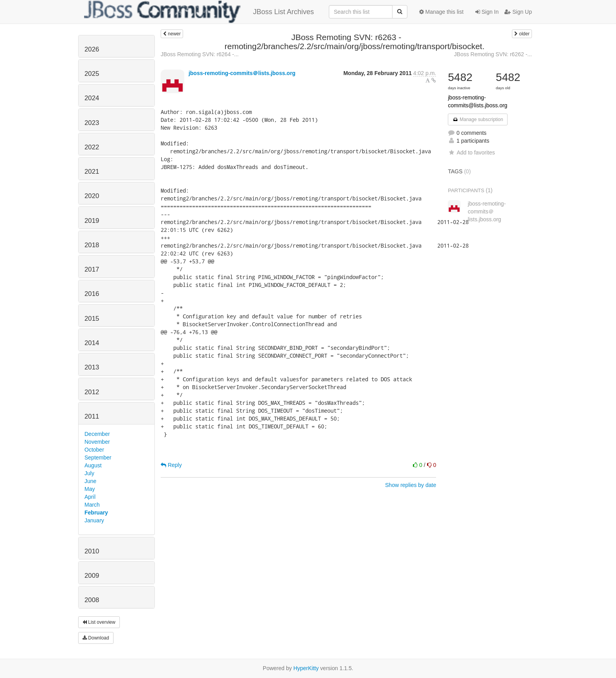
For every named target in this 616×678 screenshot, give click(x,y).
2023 (92, 123)
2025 (92, 74)
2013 (92, 367)
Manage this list (441, 12)
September (98, 458)
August (93, 465)
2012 (92, 392)
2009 (92, 576)
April (90, 497)
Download (96, 638)
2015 (92, 319)
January (94, 520)
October (94, 450)
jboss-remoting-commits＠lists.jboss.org (242, 73)
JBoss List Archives (199, 12)
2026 (92, 49)
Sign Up (518, 12)
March (92, 505)
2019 (92, 221)
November (97, 442)
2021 (92, 172)
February (96, 513)
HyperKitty (306, 668)
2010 (92, 551)
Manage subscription (478, 119)
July (89, 473)
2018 (92, 245)
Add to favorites (471, 153)
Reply (171, 465)
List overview (99, 622)
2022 (92, 147)
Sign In (487, 12)
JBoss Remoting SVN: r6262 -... (493, 54)
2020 (92, 196)
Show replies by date (411, 485)
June (90, 481)
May (90, 489)
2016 (92, 294)
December (97, 434)
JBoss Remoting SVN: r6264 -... (200, 54)
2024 (92, 98)
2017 (92, 269)
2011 (92, 416)
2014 (92, 343)
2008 (92, 600)
